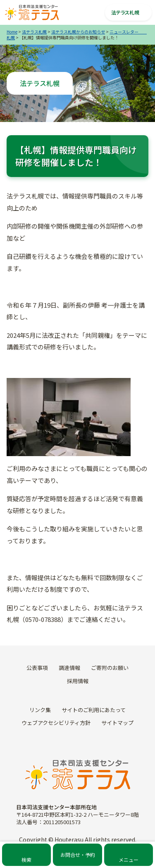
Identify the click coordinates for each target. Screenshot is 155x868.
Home (12, 32)
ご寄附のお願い (110, 668)
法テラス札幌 (34, 32)
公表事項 (37, 668)
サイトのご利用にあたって (94, 710)
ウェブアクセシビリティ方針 (56, 723)
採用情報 (78, 681)
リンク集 (40, 710)
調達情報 (69, 668)
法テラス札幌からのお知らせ (78, 32)
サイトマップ (117, 723)
